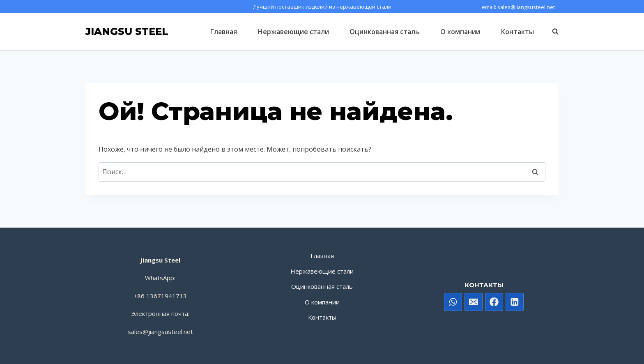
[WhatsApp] (453, 302)
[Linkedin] (515, 302)
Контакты (517, 32)
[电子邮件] (474, 302)
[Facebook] (494, 302)
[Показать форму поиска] (551, 32)
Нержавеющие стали (293, 32)
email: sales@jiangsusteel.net (518, 7)
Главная (224, 32)
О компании (460, 32)
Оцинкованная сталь (384, 32)
